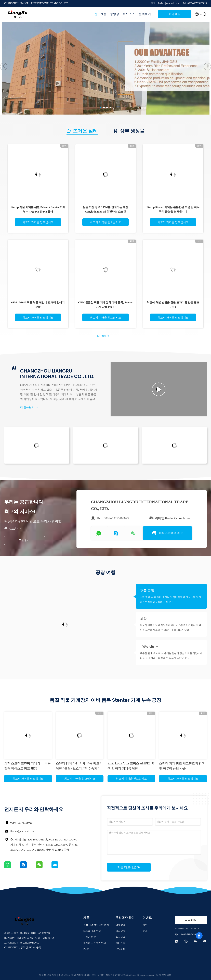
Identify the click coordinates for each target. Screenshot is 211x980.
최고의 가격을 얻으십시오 (38, 222)
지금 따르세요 (129, 867)
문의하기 (145, 14)
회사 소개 (129, 14)
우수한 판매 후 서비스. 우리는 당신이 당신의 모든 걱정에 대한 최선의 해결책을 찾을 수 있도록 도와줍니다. (171, 656)
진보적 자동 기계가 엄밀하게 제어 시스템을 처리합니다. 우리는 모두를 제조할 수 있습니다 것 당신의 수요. (171, 628)
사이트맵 (120, 943)
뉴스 (145, 931)
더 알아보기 (29, 407)
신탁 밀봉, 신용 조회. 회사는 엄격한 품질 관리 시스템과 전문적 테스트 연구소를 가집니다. (170, 599)
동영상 (115, 14)
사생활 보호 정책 (48, 975)
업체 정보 (121, 925)
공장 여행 (121, 931)
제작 (143, 619)
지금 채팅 (175, 14)
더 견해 (103, 336)
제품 (104, 14)
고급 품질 (147, 591)
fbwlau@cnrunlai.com (22, 831)
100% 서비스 (149, 647)
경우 (145, 925)
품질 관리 (121, 937)
